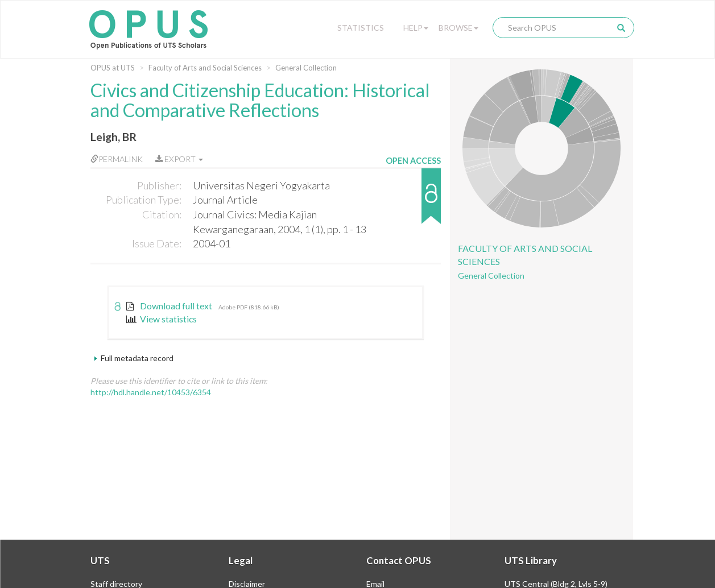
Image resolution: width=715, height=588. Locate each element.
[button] (413, 202)
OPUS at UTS (113, 68)
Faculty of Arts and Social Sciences (205, 68)
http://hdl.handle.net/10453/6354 (151, 392)
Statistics (361, 28)
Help (416, 28)
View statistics (162, 319)
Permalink (117, 159)
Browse (458, 28)
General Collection (306, 68)
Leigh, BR (113, 137)
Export (179, 159)
